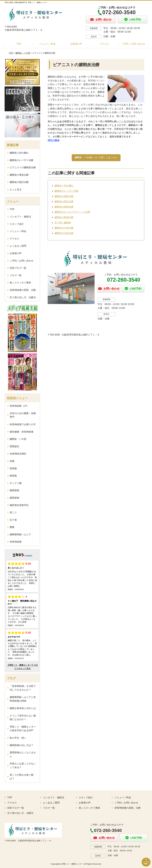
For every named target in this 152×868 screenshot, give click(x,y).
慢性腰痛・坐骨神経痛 (22, 432)
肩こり (13, 512)
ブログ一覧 (16, 275)
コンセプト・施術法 (20, 217)
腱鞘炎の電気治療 (64, 196)
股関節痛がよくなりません (23, 754)
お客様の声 (76, 44)
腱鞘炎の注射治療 (64, 233)
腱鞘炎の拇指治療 (64, 207)
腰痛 (12, 527)
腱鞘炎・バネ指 (23, 53)
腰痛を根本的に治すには (23, 708)
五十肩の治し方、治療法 (23, 297)
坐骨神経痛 (16, 542)
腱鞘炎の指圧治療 (64, 201)
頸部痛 (13, 476)
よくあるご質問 (18, 246)
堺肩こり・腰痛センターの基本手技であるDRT (23, 729)
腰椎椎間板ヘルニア (20, 534)
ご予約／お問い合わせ (133, 44)
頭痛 (12, 461)
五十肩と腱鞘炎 (63, 223)
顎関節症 (14, 446)
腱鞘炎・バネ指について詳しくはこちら (96, 158)
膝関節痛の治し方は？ (22, 745)
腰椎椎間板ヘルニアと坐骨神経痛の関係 (23, 699)
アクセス (104, 44)
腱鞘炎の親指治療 (64, 217)
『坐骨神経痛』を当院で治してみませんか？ (23, 688)
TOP (19, 44)
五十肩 (13, 520)
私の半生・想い (18, 738)
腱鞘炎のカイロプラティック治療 (72, 212)
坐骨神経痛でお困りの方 (23, 424)
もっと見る (16, 190)
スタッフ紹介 (17, 224)
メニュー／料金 (47, 44)
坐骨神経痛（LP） (19, 406)
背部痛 (13, 468)
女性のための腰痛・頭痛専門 (23, 415)
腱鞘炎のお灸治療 (64, 228)
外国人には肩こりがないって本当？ (23, 766)
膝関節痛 (14, 490)
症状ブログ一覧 (18, 268)
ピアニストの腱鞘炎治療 (23, 167)
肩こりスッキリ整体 (20, 283)
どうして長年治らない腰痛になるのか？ (23, 718)
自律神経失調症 (18, 454)
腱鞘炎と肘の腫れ (64, 186)
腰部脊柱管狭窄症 (19, 505)
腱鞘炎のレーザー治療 (66, 191)
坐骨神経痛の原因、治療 (23, 290)
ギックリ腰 (16, 483)
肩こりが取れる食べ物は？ (22, 777)
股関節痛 (14, 498)
